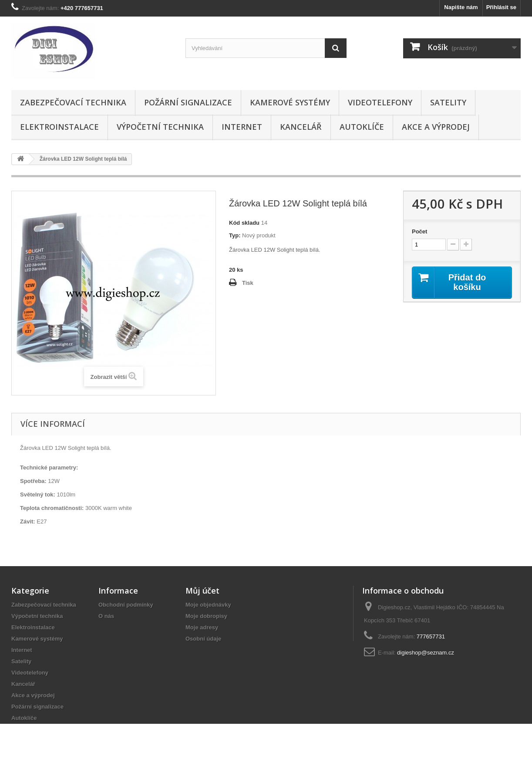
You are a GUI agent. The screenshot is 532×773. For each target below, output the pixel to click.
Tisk (248, 283)
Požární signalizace (188, 102)
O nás (106, 616)
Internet (242, 127)
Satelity (448, 102)
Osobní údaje (203, 639)
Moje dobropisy (206, 616)
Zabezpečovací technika (73, 102)
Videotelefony (380, 102)
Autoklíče (362, 127)
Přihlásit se (501, 7)
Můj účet (202, 591)
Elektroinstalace (59, 127)
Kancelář (301, 127)
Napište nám (461, 7)
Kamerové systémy (290, 102)
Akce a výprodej (436, 127)
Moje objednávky (208, 605)
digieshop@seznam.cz (426, 653)
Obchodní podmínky (126, 605)
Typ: (235, 235)
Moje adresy (202, 627)
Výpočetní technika (160, 127)
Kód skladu (244, 223)
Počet (419, 231)
